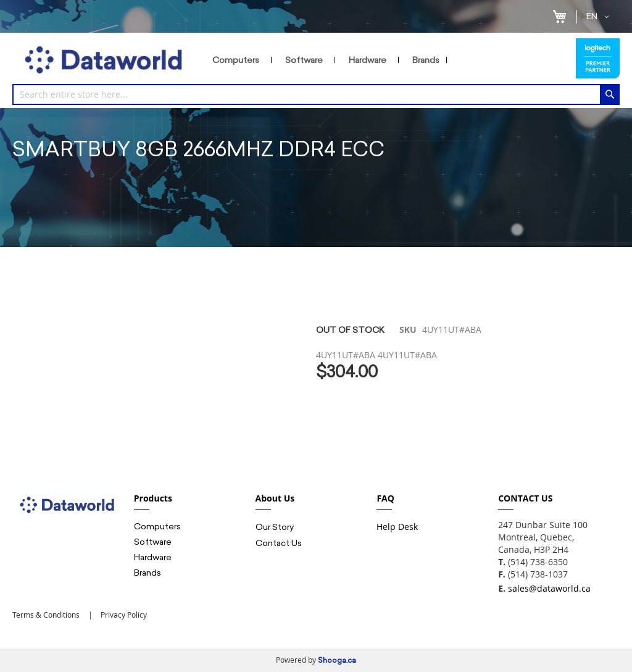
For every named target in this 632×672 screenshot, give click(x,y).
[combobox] (316, 94)
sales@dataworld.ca (549, 588)
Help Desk (397, 527)
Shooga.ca (337, 660)
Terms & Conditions (46, 615)
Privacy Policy (123, 615)
